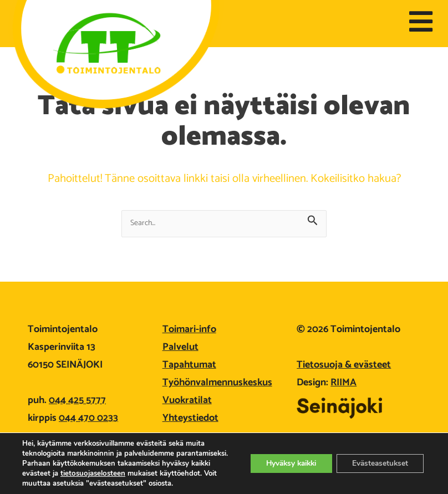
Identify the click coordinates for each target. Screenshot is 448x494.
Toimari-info (189, 329)
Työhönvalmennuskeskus (217, 383)
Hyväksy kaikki (284, 458)
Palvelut (180, 347)
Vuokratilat (187, 400)
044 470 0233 (88, 418)
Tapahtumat (189, 365)
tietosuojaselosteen (142, 464)
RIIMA (343, 383)
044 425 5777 (77, 400)
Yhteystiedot (190, 418)
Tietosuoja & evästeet (344, 365)
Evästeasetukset (378, 458)
